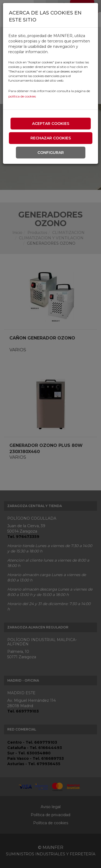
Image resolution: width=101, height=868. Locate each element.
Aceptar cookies (51, 124)
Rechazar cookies (51, 138)
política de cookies (22, 96)
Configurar (51, 153)
